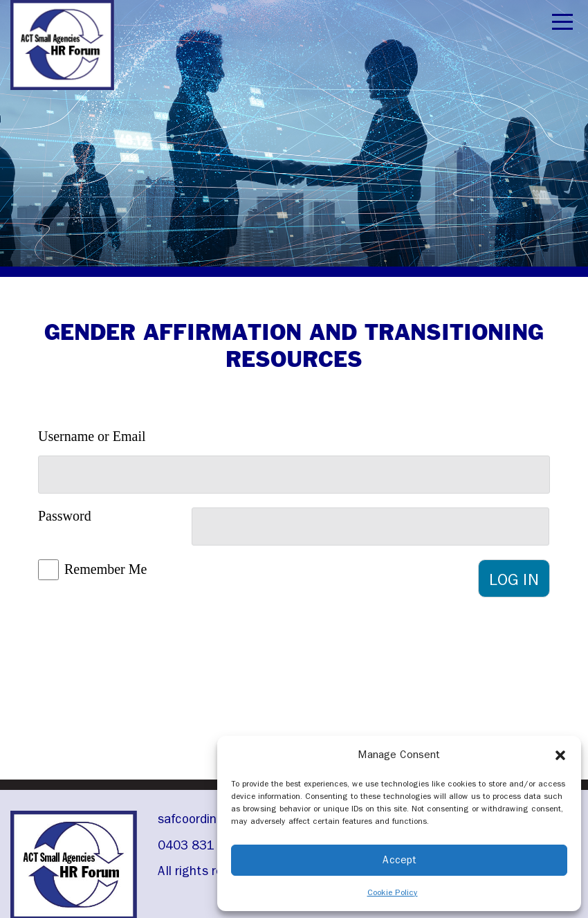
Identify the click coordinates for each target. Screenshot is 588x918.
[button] (560, 755)
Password (65, 516)
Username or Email (92, 436)
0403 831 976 (199, 845)
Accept (399, 860)
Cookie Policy (393, 892)
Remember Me (105, 569)
